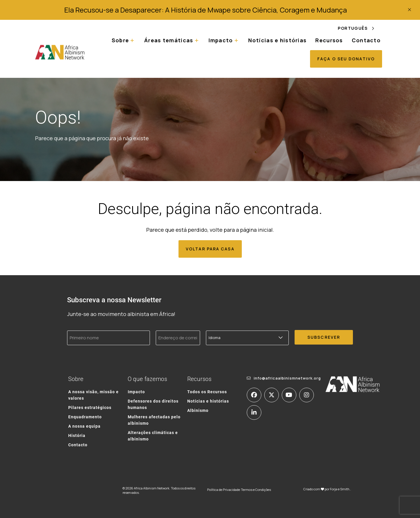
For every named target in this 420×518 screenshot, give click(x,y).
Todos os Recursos (207, 392)
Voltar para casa (210, 249)
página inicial (256, 230)
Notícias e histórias (278, 40)
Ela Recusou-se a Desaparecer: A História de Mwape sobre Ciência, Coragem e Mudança (205, 10)
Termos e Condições (256, 490)
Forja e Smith (340, 489)
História (77, 435)
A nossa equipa (84, 426)
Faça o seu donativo (346, 59)
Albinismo (198, 410)
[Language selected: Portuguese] (360, 28)
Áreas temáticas (169, 40)
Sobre (120, 40)
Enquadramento (85, 417)
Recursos (329, 40)
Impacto (221, 40)
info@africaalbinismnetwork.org (287, 378)
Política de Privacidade (224, 490)
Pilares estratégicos (90, 407)
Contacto (366, 40)
